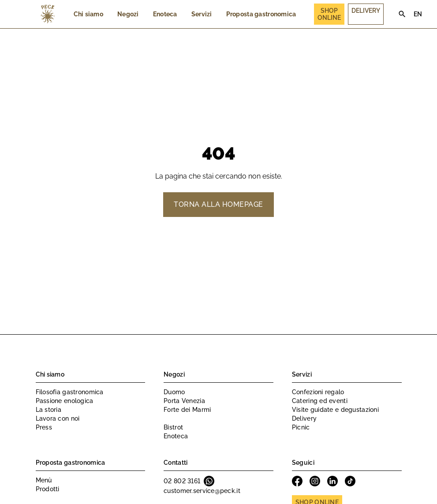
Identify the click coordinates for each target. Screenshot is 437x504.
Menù (44, 480)
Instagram (315, 481)
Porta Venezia (184, 401)
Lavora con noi (58, 418)
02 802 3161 (182, 481)
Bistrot (173, 427)
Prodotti (48, 489)
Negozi (128, 14)
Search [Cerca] (402, 14)
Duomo (174, 392)
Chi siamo (89, 14)
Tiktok (350, 481)
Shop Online (329, 14)
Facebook (297, 481)
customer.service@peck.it (202, 491)
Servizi (202, 14)
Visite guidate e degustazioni (335, 410)
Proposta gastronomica (261, 14)
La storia (49, 410)
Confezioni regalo (318, 392)
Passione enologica (65, 401)
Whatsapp (209, 481)
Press (44, 427)
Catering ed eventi (320, 401)
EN (418, 14)
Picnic (301, 427)
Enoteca (165, 14)
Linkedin (332, 481)
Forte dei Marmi (187, 410)
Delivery (366, 11)
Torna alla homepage (218, 204)
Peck (48, 14)
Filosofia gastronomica (70, 392)
